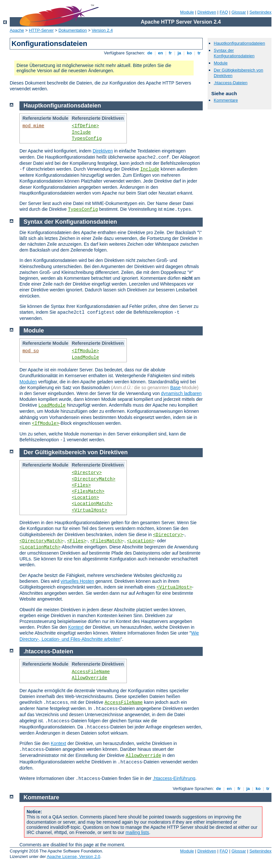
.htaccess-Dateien (231, 83)
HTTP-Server (41, 30)
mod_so (30, 351)
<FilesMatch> (88, 491)
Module (187, 12)
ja (179, 53)
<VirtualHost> (89, 510)
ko (189, 53)
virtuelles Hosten (78, 581)
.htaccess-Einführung (174, 778)
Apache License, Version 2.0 (73, 857)
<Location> (85, 498)
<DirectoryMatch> (93, 479)
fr (170, 53)
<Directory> (87, 473)
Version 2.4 (102, 30)
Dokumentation (72, 30)
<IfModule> (85, 351)
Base (175, 388)
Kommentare (226, 100)
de (150, 53)
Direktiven (207, 12)
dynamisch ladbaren (181, 393)
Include (81, 132)
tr (199, 53)
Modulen (28, 382)
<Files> (81, 485)
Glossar (239, 12)
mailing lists (137, 832)
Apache (17, 30)
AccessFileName (91, 672)
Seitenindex (260, 12)
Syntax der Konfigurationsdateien (234, 53)
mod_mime (33, 126)
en (161, 53)
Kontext (76, 627)
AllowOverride (89, 678)
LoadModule (85, 357)
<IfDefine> (85, 126)
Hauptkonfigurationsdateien (239, 43)
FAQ (224, 12)
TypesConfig (87, 139)
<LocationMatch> (92, 504)
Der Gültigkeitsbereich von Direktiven (76, 452)
